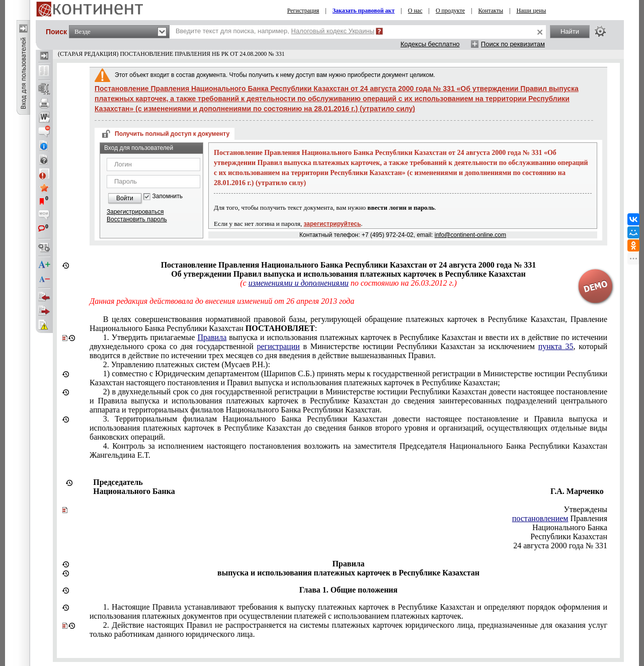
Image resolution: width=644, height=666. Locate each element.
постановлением (540, 518)
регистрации (278, 346)
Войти (125, 198)
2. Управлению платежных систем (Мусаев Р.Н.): (187, 364)
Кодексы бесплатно (430, 44)
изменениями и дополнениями (299, 283)
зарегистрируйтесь (333, 224)
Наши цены (531, 11)
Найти (570, 31)
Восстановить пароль (137, 219)
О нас (415, 11)
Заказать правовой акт (364, 11)
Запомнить (168, 196)
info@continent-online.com (470, 235)
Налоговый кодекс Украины (333, 31)
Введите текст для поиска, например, (275, 31)
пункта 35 (556, 346)
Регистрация (303, 11)
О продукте (450, 11)
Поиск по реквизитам (513, 44)
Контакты (491, 11)
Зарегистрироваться (135, 212)
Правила (212, 337)
